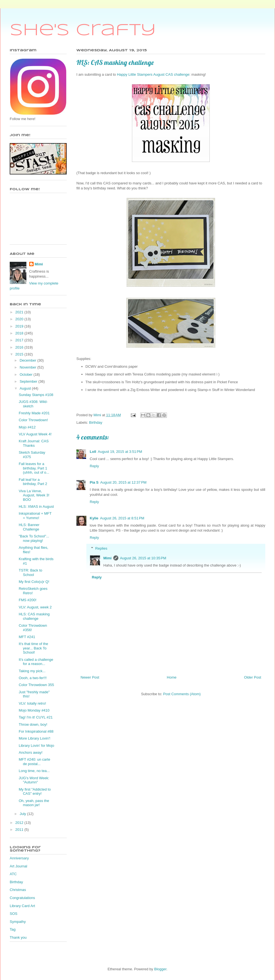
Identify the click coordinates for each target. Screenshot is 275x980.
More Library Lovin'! (34, 738)
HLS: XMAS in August (36, 506)
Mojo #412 (27, 427)
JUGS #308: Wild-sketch (33, 404)
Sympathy (18, 922)
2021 (20, 312)
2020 (20, 319)
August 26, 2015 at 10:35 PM (143, 558)
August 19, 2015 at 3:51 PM (120, 452)
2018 (20, 333)
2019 (20, 326)
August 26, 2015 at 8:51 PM (122, 518)
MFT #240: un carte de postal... (34, 762)
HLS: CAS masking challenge (34, 616)
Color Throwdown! (33, 420)
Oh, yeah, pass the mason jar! (34, 803)
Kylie (94, 518)
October (27, 375)
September (29, 381)
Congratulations (22, 898)
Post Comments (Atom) (182, 694)
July (23, 814)
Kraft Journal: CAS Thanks (34, 443)
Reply (94, 466)
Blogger (160, 969)
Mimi (107, 558)
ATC (13, 874)
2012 (20, 823)
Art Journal (18, 866)
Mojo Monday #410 (34, 710)
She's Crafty (83, 31)
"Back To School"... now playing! (34, 538)
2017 (20, 340)
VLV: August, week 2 (35, 607)
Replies (101, 548)
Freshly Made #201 (34, 413)
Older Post (253, 677)
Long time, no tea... (34, 771)
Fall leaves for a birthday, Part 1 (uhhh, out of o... (34, 468)
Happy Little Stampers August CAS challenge (153, 74)
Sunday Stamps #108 (36, 395)
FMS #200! (27, 600)
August (26, 388)
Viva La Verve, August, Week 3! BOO (34, 495)
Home (172, 677)
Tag (13, 929)
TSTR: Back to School (30, 572)
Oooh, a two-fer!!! (32, 678)
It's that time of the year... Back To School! (33, 648)
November (29, 367)
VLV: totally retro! (32, 703)
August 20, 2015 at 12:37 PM (123, 482)
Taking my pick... (32, 671)
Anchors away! (30, 752)
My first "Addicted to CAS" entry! (35, 792)
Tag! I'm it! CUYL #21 (36, 717)
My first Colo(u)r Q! (34, 582)
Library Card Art (22, 906)
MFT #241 (27, 637)
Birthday (96, 422)
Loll (93, 452)
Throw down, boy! (33, 724)
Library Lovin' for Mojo (36, 746)
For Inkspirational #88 (36, 731)
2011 (20, 830)
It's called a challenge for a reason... (36, 662)
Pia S (94, 482)
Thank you (18, 937)
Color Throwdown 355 (36, 685)
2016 (20, 347)
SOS (13, 914)
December (29, 360)
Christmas (18, 890)
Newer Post (90, 677)
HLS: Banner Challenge (29, 527)
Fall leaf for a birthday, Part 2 (33, 482)
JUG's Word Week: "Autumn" (34, 780)
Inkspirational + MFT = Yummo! (35, 516)
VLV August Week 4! (35, 434)
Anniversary (19, 858)
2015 (20, 354)
